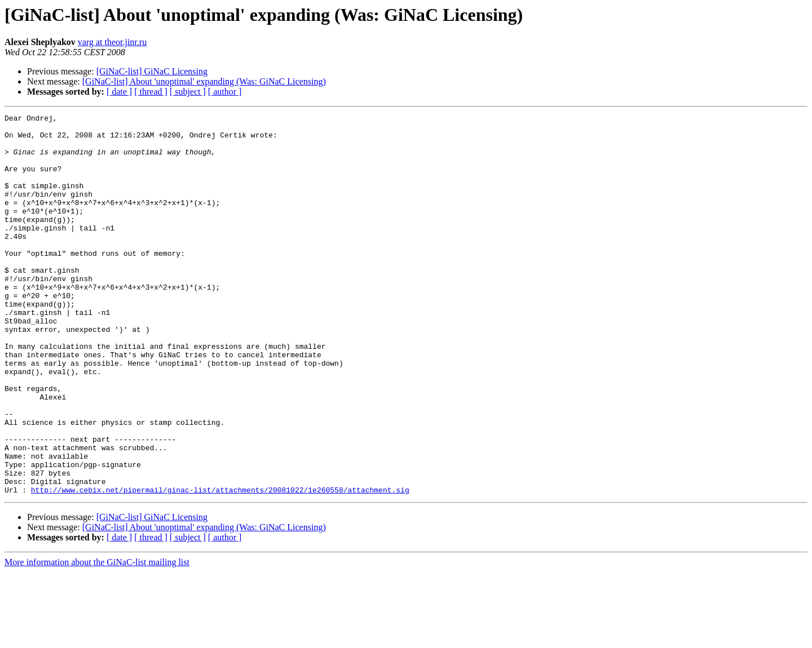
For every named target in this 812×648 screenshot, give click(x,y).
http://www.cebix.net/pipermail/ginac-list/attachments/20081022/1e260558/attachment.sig (220, 566)
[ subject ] (188, 92)
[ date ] (119, 92)
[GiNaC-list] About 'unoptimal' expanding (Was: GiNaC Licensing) (204, 81)
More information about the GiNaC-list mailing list (97, 638)
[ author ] (225, 92)
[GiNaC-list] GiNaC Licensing (152, 71)
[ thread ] (151, 92)
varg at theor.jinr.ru (112, 42)
